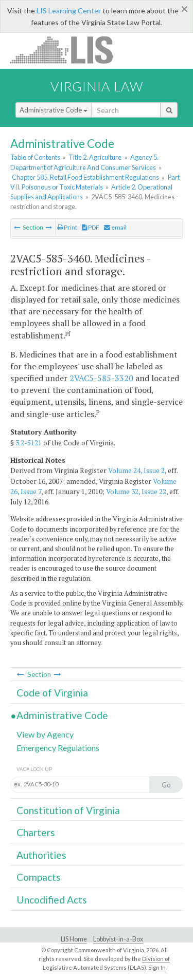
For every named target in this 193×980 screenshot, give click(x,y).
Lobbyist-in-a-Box (118, 939)
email (115, 227)
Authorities (41, 855)
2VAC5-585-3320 (101, 378)
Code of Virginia (52, 693)
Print (67, 227)
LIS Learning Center (69, 11)
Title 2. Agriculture (95, 157)
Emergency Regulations (58, 748)
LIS (67, 50)
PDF (91, 227)
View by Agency (45, 734)
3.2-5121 (29, 443)
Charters (36, 832)
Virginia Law (97, 86)
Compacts (39, 877)
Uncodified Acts (52, 900)
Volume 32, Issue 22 (136, 492)
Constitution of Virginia (68, 810)
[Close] (185, 9)
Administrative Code (54, 110)
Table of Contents (35, 157)
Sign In (157, 967)
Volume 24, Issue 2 (136, 470)
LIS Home (74, 939)
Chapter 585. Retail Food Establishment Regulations (85, 177)
